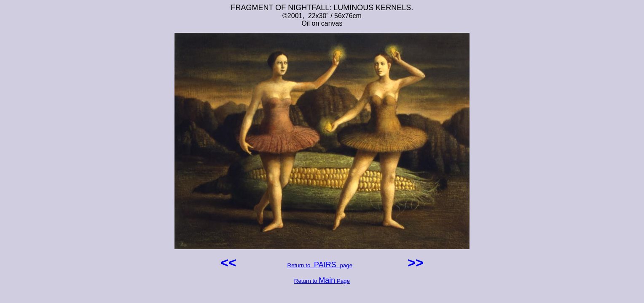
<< (230, 263)
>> (413, 263)
